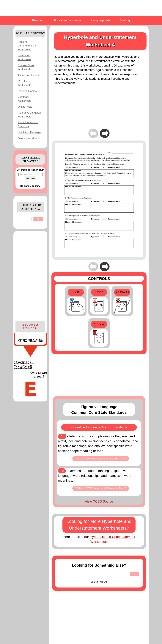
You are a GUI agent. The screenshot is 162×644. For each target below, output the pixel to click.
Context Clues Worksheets (26, 67)
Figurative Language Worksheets (30, 115)
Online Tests (25, 107)
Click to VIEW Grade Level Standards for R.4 (101, 459)
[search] (25, 219)
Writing (125, 20)
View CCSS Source (99, 501)
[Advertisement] (30, 276)
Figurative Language (67, 20)
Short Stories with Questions (28, 124)
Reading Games (27, 91)
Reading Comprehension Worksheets (27, 46)
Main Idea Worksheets (24, 83)
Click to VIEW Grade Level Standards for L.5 (101, 488)
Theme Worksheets (29, 75)
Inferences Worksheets (24, 57)
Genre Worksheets (29, 138)
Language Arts (101, 20)
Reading (38, 20)
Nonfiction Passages (30, 132)
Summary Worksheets (24, 99)
